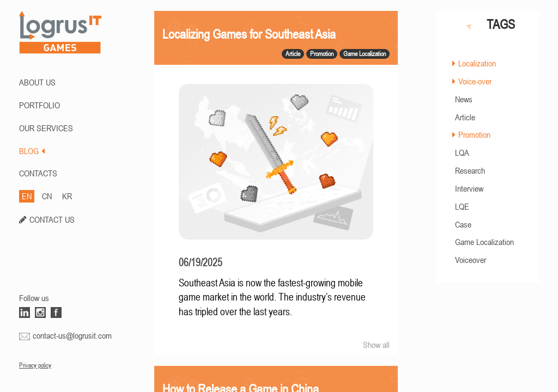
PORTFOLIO (40, 105)
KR (67, 196)
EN (27, 196)
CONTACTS (38, 173)
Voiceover (471, 260)
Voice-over (475, 81)
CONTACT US (52, 219)
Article (465, 117)
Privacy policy (35, 365)
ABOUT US (37, 82)
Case (463, 224)
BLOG (32, 151)
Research (470, 170)
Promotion (474, 134)
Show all (376, 345)
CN (47, 196)
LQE (462, 206)
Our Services (46, 128)
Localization (477, 63)
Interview (469, 188)
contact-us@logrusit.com (72, 335)
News (464, 99)
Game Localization (484, 242)
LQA (462, 152)
